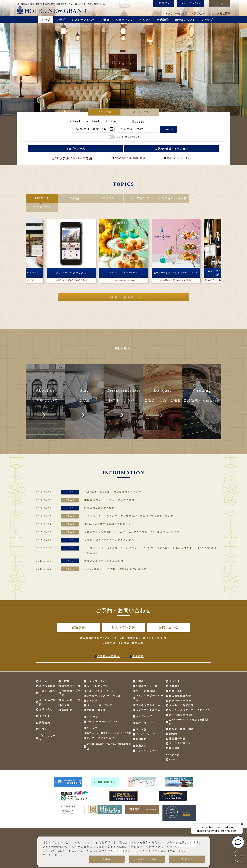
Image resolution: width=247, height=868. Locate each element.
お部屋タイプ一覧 (71, 684)
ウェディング (140, 199)
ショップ (92, 719)
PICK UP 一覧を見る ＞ (123, 288)
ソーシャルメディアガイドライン (190, 701)
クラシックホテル (147, 742)
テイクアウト (205, 199)
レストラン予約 (190, 3)
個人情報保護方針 (180, 687)
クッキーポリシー (180, 692)
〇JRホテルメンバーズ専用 (72, 158)
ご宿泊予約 (164, 3)
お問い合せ (46, 701)
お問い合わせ (169, 619)
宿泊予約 (78, 619)
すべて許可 (187, 859)
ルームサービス (71, 691)
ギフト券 (141, 721)
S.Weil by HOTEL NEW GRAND (109, 724)
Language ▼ (220, 3)
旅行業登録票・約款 (182, 720)
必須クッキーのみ (147, 859)
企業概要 (138, 648)
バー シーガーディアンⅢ (102, 713)
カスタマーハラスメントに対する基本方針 (189, 713)
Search (168, 129)
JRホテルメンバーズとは (180, 158)
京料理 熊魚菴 (96, 701)
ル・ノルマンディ (98, 677)
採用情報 (175, 739)
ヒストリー (46, 720)
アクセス (198, 14)
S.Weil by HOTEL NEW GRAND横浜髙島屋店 (109, 738)
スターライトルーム (148, 701)
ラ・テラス (93, 692)
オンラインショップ (172, 199)
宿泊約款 (67, 701)
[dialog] (124, 852)
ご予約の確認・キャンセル (171, 149)
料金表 (66, 696)
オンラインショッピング (102, 729)
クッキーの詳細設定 (182, 696)
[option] (124, 62)
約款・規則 (176, 682)
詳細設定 (107, 859)
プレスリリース (48, 729)
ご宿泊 (74, 199)
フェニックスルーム (148, 696)
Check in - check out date (93, 121)
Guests (138, 122)
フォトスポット (48, 684)
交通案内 (141, 737)
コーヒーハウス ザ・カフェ (104, 687)
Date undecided (123, 137)
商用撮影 (141, 730)
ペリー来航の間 (145, 682)
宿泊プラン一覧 (75, 149)
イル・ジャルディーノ (100, 682)
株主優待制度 (177, 730)
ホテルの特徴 (48, 677)
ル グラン (93, 708)
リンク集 (175, 672)
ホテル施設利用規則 (182, 706)
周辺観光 (45, 714)
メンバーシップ (176, 14)
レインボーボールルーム (149, 689)
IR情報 (174, 725)
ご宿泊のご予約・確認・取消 (130, 158)
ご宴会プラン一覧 (147, 677)
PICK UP (42, 199)
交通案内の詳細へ (108, 648)
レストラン (107, 199)
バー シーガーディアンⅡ (102, 696)
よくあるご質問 (219, 14)
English (174, 751)
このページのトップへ (236, 856)
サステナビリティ (180, 735)
